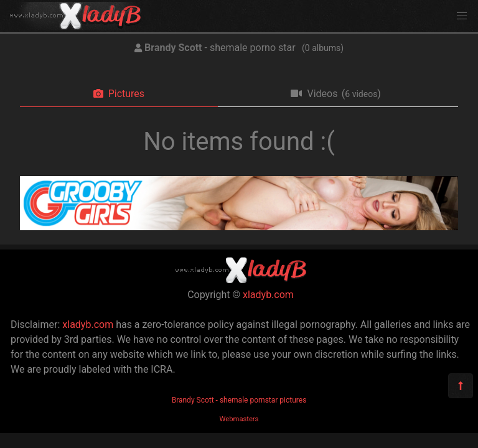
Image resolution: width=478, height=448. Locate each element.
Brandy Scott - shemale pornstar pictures (239, 400)
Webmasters (239, 419)
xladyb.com (268, 295)
